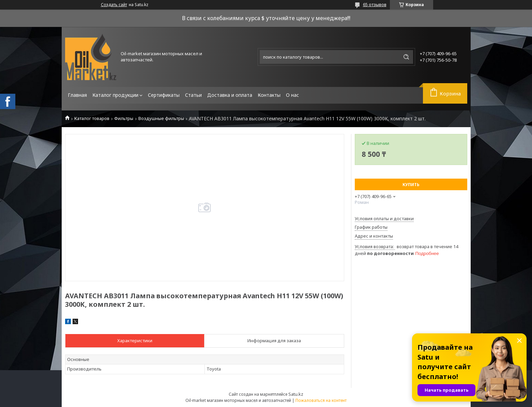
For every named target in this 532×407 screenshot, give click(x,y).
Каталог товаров (92, 118)
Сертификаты (164, 95)
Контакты (269, 95)
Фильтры (124, 118)
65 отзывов (375, 4)
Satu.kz (296, 394)
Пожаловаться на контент (321, 400)
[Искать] (406, 57)
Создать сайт (114, 5)
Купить (411, 185)
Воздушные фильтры (161, 118)
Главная (77, 95)
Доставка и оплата (230, 95)
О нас (292, 95)
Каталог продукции (115, 95)
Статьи (193, 95)
